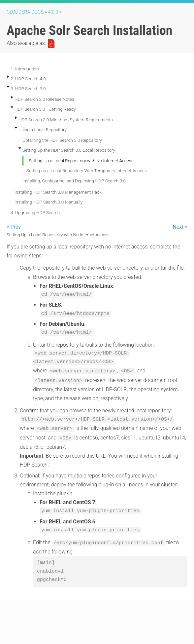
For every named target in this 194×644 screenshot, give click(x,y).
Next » (180, 227)
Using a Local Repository (43, 130)
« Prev (14, 227)
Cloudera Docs (25, 12)
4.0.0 (53, 12)
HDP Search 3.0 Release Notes (44, 99)
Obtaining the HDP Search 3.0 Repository (62, 140)
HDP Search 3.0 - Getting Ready (45, 109)
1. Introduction (25, 69)
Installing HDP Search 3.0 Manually (48, 202)
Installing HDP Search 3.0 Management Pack (58, 192)
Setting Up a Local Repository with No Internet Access (81, 161)
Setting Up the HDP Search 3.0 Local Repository (69, 150)
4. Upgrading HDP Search (35, 212)
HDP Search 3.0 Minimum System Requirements (66, 120)
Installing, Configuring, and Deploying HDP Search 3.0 (74, 181)
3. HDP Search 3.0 (28, 89)
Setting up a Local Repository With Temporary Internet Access (87, 170)
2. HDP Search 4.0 (28, 79)
